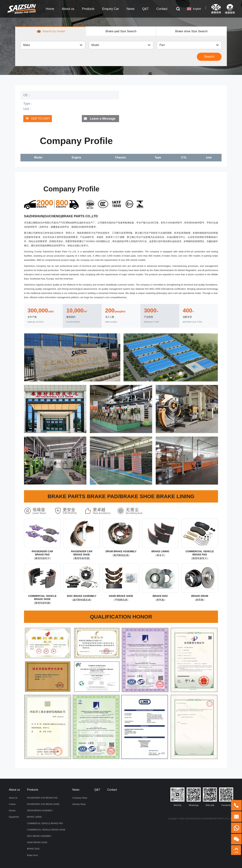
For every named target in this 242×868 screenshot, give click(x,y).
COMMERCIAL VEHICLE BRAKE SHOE (46, 830)
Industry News (79, 804)
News (76, 790)
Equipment (14, 817)
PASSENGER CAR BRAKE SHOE (43, 804)
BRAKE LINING (34, 817)
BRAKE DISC (33, 849)
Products (33, 790)
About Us (13, 798)
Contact (112, 790)
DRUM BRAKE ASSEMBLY (40, 811)
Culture (12, 804)
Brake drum (32, 855)
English (195, 9)
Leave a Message (103, 119)
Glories (12, 811)
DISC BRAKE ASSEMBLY (39, 836)
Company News (80, 798)
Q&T (97, 790)
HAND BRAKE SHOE (37, 842)
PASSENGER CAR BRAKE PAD (42, 798)
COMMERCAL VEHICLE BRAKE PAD (45, 823)
